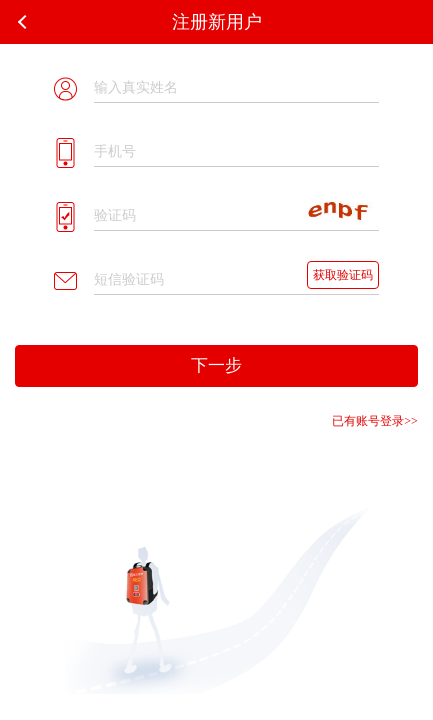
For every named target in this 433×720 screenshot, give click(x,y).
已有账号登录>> (375, 421)
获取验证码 (343, 275)
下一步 (216, 365)
